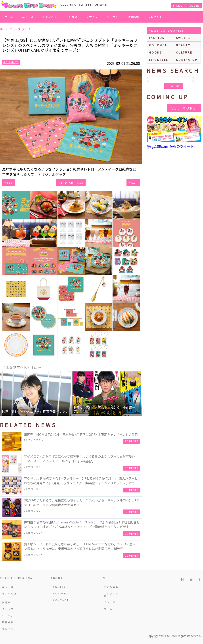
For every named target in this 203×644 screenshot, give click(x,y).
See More (184, 108)
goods (156, 52)
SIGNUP (179, 6)
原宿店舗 (133, 17)
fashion (157, 38)
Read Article (71, 183)
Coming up (187, 60)
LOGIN (194, 6)
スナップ (92, 17)
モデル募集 (111, 587)
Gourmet (11, 62)
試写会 (73, 17)
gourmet (158, 45)
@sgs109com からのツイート (170, 146)
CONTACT (61, 600)
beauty (183, 45)
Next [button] (137, 394)
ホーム (9, 17)
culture (184, 52)
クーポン (113, 17)
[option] (36, 394)
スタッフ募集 (111, 595)
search (174, 86)
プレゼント (155, 17)
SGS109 (59, 587)
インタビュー (51, 17)
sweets (183, 38)
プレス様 (110, 602)
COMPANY (61, 593)
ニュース (28, 17)
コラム (108, 609)
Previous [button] (6, 394)
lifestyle (159, 60)
